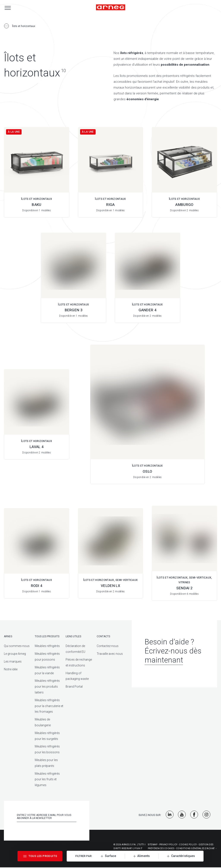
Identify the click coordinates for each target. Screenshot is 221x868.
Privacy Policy (168, 845)
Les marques (13, 661)
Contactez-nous (108, 646)
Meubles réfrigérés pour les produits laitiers (47, 687)
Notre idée (11, 669)
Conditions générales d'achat (195, 848)
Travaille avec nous (110, 654)
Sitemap (153, 845)
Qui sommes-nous (17, 646)
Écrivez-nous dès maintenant (173, 656)
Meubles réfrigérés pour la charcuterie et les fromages (49, 706)
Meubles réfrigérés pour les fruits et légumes (47, 779)
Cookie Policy (188, 845)
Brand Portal (74, 687)
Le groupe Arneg (15, 654)
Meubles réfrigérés (47, 646)
